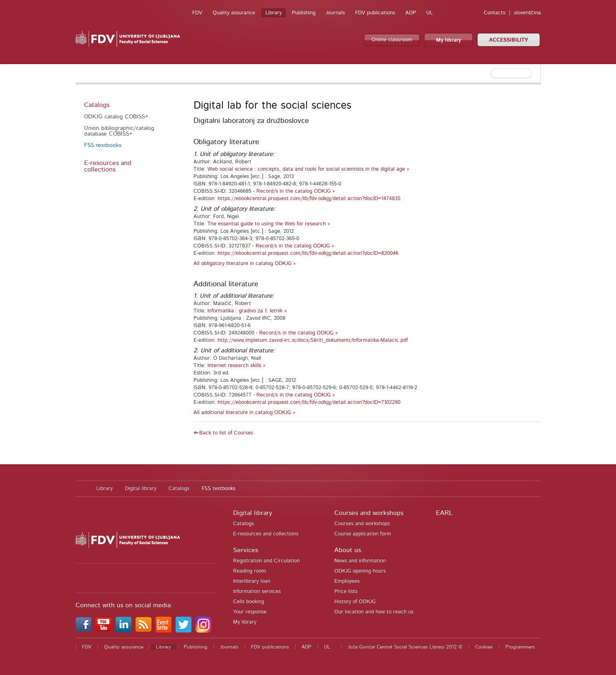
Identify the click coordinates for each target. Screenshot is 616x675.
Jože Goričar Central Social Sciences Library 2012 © (405, 647)
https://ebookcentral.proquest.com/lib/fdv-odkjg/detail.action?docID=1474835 (309, 199)
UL (429, 13)
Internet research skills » (237, 366)
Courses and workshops (369, 513)
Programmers (520, 647)
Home (82, 489)
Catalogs (97, 105)
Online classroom (392, 40)
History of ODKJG (355, 602)
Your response (250, 612)
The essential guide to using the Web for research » (269, 224)
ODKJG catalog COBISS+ (116, 117)
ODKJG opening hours (360, 571)
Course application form (363, 534)
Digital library (141, 489)
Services (246, 550)
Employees (347, 581)
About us (348, 550)
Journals (335, 13)
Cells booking (249, 602)
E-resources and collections (108, 166)
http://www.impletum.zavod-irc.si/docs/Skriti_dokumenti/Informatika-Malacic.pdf (313, 340)
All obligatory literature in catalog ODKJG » (245, 264)
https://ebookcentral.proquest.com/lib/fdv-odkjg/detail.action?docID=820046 (308, 253)
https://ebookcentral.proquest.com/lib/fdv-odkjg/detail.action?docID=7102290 (309, 402)
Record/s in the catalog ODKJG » (296, 191)
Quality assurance (234, 13)
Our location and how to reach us (374, 612)
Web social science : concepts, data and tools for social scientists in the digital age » (308, 169)
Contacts (495, 13)
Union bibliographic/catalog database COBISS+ (119, 131)
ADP (411, 13)
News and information (360, 561)
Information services (257, 591)
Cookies (484, 647)
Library (274, 13)
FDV (197, 13)
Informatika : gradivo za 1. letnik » (247, 311)
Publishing (304, 13)
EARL (444, 513)
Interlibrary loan (252, 581)
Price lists (346, 591)
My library (448, 40)
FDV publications (375, 13)
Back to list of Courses (226, 433)
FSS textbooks (103, 145)
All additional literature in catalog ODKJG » (245, 413)
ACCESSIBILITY (509, 40)
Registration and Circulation (266, 561)
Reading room (250, 571)
